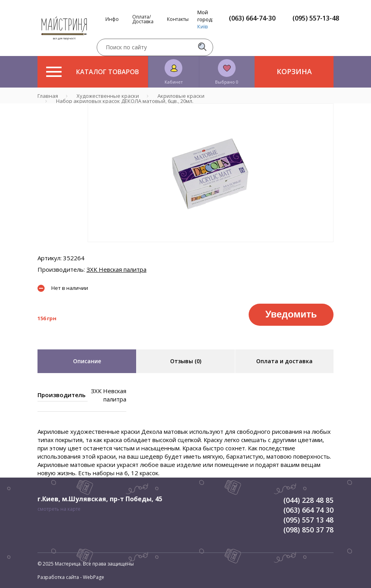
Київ (203, 26)
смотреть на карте (59, 509)
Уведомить (291, 314)
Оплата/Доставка (143, 19)
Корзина (294, 71)
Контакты (178, 19)
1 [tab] (211, 248)
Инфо (112, 19)
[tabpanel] (211, 173)
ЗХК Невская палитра (116, 269)
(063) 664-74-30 (252, 18)
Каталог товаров (93, 72)
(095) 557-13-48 (316, 18)
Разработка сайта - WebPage (71, 577)
